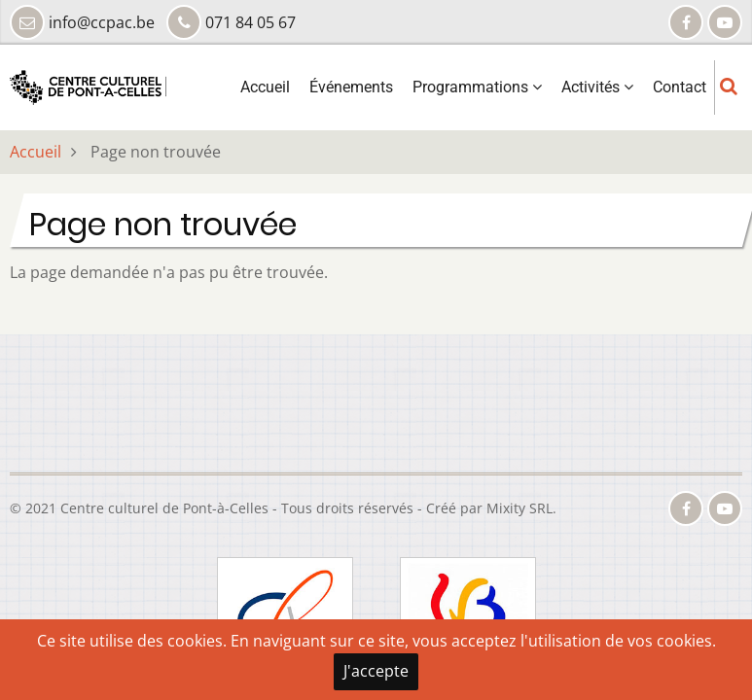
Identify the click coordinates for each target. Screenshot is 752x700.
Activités (597, 87)
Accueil (265, 87)
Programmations (477, 87)
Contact (680, 87)
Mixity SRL (519, 508)
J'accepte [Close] (376, 671)
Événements (351, 87)
